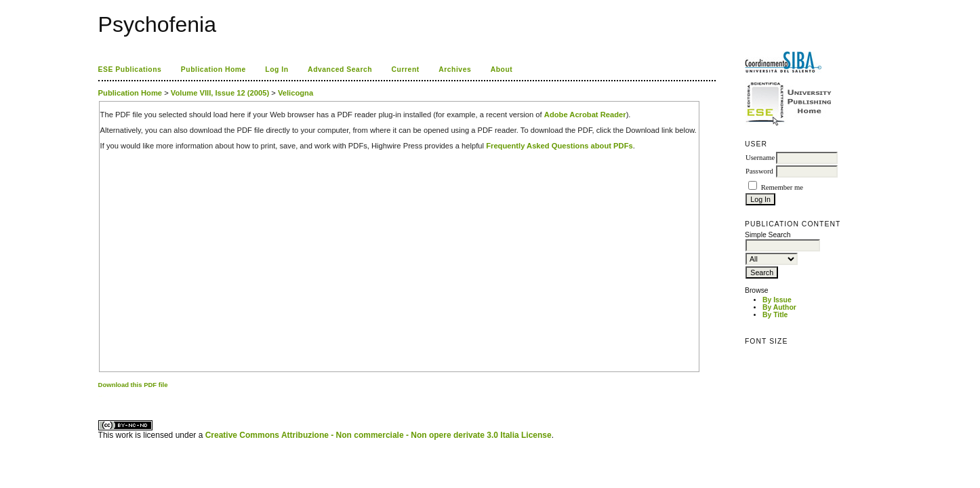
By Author (779, 307)
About (502, 69)
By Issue (777, 300)
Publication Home (213, 69)
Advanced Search (340, 69)
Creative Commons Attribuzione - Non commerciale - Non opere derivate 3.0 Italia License (379, 435)
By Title (775, 315)
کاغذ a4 (99, 396)
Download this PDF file (133, 385)
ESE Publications (130, 69)
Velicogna (295, 93)
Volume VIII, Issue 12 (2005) (220, 93)
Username (760, 158)
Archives (455, 69)
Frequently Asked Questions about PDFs (559, 146)
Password (759, 171)
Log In (277, 69)
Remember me (782, 187)
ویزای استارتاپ (102, 396)
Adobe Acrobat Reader (585, 115)
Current (406, 69)
